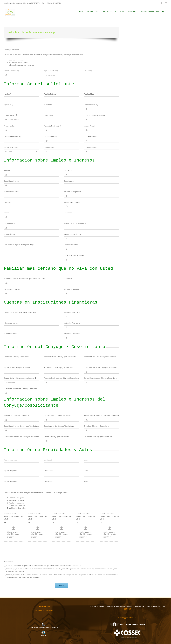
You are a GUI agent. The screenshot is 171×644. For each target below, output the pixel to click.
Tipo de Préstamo (51, 71)
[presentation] (23, 552)
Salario (6, 213)
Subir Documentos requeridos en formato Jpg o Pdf (13, 516)
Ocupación (68, 170)
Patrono (7, 170)
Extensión (7, 202)
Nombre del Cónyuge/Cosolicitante (17, 357)
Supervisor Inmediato (12, 192)
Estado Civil (49, 115)
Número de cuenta (11, 323)
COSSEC (127, 609)
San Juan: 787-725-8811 (44, 611)
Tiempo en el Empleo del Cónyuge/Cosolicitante (102, 415)
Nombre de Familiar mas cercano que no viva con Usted (24, 279)
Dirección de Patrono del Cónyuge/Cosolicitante (21, 426)
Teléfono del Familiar (72, 289)
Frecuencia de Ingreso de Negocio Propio (19, 245)
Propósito (88, 71)
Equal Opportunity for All (127, 618)
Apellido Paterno (51, 94)
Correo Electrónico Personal (95, 115)
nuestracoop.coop (44, 606)
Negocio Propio (9, 234)
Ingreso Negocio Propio (73, 234)
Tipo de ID (8, 105)
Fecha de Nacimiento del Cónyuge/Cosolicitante (62, 378)
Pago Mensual (49, 147)
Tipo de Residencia (11, 147)
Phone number (9, 126)
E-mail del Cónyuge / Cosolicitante (97, 426)
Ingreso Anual (90, 126)
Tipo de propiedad (10, 460)
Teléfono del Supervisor (73, 192)
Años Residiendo (90, 136)
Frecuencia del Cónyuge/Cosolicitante (98, 437)
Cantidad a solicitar (11, 71)
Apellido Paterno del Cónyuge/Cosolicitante (60, 357)
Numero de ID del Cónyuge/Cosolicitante (59, 367)
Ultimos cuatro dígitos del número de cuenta (20, 312)
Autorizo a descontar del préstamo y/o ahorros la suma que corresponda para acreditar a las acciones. (44, 566)
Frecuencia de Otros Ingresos (75, 223)
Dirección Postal (50, 136)
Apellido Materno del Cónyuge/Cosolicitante (100, 357)
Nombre (7, 94)
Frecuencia (68, 213)
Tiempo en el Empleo (72, 202)
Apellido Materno (91, 94)
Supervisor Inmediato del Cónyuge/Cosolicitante (22, 437)
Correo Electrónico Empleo (74, 255)
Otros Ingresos (9, 223)
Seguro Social (10, 115)
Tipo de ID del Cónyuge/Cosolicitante (17, 367)
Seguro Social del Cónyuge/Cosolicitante (19, 378)
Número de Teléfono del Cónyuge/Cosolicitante (21, 389)
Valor (86, 460)
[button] (163, 11)
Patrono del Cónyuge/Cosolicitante (17, 415)
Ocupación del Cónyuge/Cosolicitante (58, 415)
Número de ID (50, 105)
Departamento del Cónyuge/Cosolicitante (59, 426)
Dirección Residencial (12, 136)
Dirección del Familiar (12, 289)
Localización (49, 460)
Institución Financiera (72, 312)
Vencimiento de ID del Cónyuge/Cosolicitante (100, 367)
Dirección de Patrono (12, 181)
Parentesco (68, 279)
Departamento (69, 181)
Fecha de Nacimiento (52, 126)
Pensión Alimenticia (71, 245)
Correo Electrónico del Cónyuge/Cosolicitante (101, 378)
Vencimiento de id (91, 105)
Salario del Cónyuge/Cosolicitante (56, 437)
